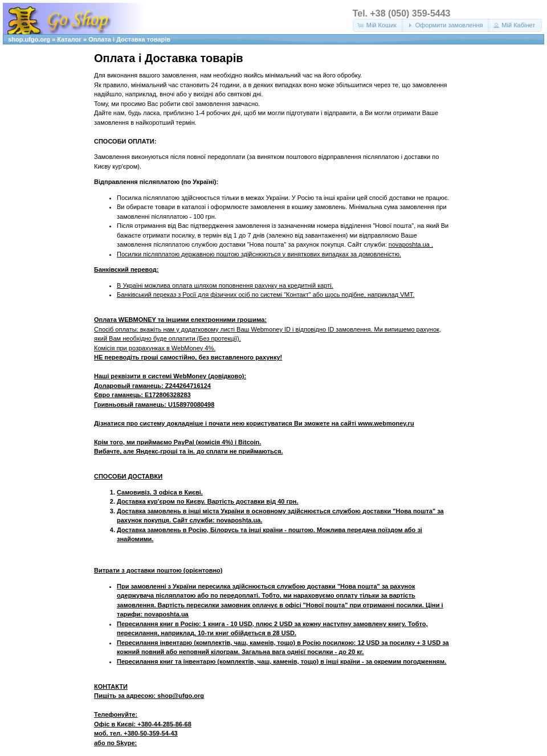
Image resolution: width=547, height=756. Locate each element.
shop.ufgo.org (29, 39)
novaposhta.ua (410, 244)
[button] (378, 25)
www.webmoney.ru (386, 423)
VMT (406, 295)
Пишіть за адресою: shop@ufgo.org (149, 696)
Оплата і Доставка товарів (129, 39)
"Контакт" (297, 295)
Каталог (69, 39)
